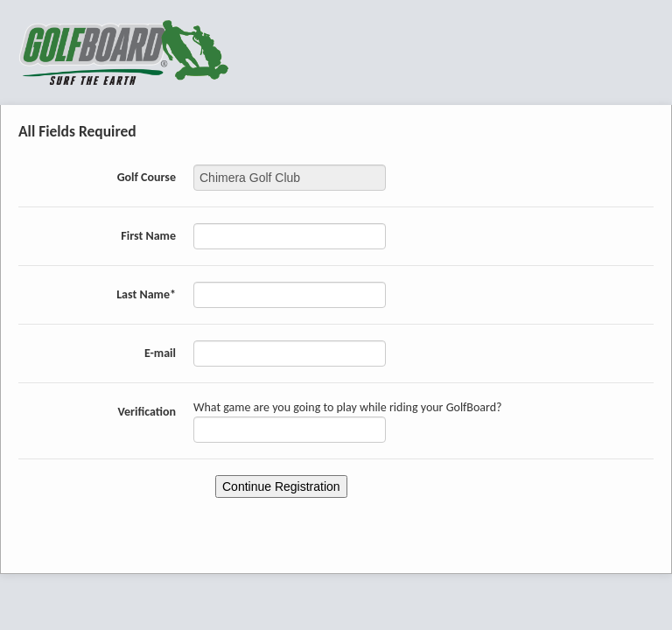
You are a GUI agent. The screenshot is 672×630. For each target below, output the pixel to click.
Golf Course (147, 177)
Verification (147, 412)
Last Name (146, 294)
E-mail (160, 353)
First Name (148, 236)
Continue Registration (281, 486)
